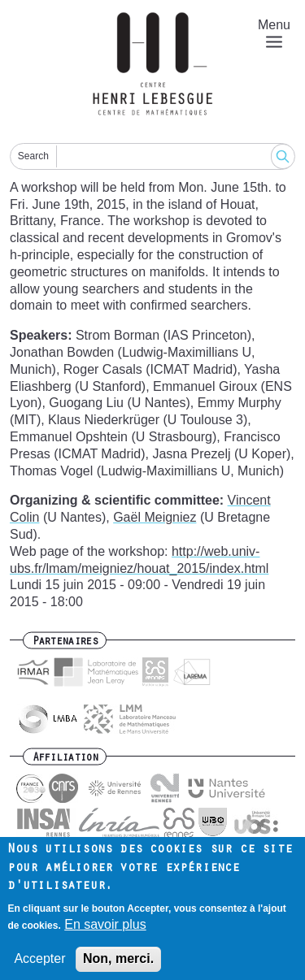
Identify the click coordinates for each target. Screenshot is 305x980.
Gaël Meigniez (155, 517)
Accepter (39, 965)
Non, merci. (118, 965)
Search (33, 156)
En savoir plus (105, 931)
